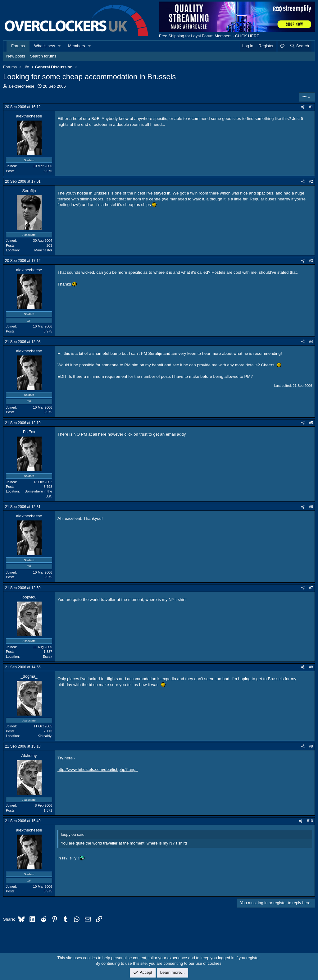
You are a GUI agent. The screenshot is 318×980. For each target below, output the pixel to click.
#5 (311, 423)
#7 (311, 588)
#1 (311, 107)
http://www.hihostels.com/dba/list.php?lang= (98, 769)
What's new (45, 46)
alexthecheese (21, 86)
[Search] (299, 46)
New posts (16, 56)
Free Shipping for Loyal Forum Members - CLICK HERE (209, 36)
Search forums (43, 56)
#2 (311, 181)
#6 (311, 507)
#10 (310, 821)
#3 (311, 261)
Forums (18, 46)
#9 (311, 746)
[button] (60, 46)
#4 (311, 342)
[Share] (303, 107)
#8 (311, 667)
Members (76, 46)
